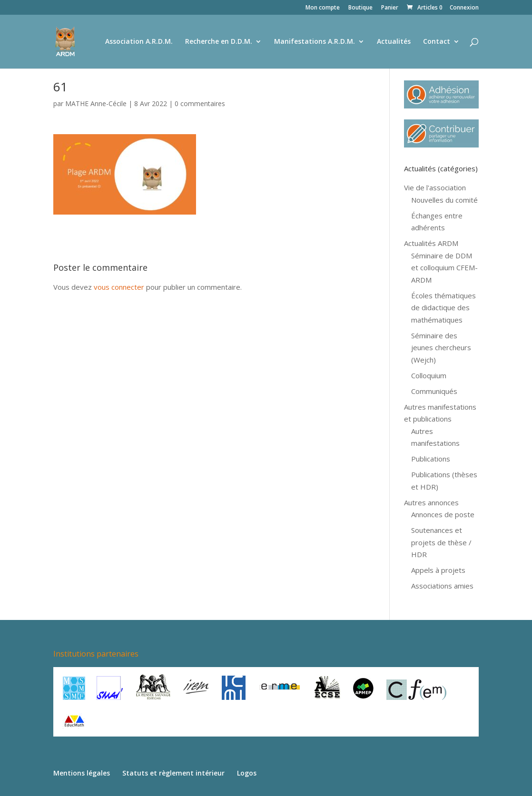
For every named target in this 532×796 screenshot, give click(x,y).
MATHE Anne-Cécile (96, 103)
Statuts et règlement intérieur (173, 773)
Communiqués (434, 391)
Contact (437, 42)
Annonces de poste (443, 514)
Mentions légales (82, 773)
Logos (247, 773)
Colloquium (429, 375)
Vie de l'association (435, 187)
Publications (431, 459)
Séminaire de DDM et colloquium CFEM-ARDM (444, 268)
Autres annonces (431, 502)
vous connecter (119, 287)
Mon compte (323, 8)
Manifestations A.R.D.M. (315, 42)
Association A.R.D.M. (139, 42)
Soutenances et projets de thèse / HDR (441, 542)
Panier (390, 8)
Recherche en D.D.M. (219, 42)
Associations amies (442, 586)
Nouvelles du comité (444, 200)
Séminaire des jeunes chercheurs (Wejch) (441, 348)
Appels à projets (438, 570)
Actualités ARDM (431, 243)
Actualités (394, 42)
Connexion (464, 8)
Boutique (360, 8)
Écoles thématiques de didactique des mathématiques (443, 308)
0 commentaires (200, 103)
